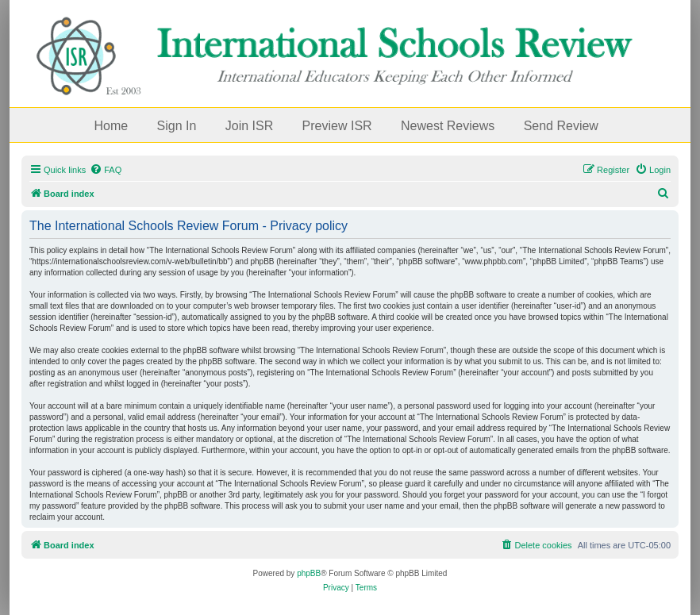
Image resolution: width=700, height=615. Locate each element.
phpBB (309, 573)
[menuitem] (106, 170)
